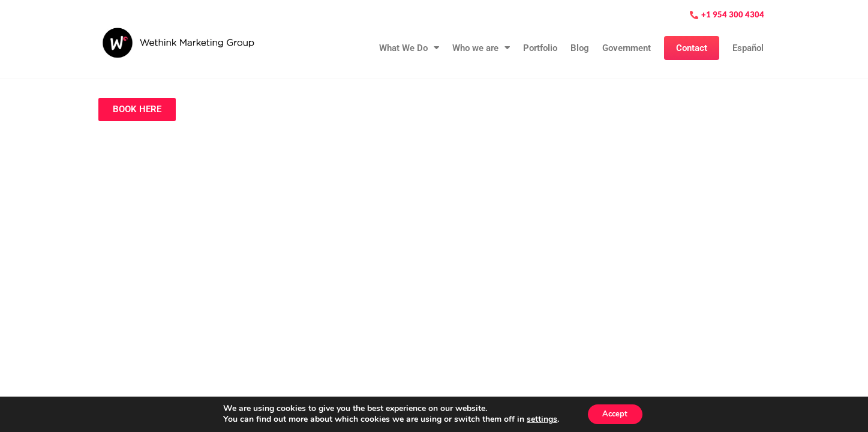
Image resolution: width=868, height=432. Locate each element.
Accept (615, 413)
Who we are (481, 48)
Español (748, 49)
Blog (580, 49)
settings (538, 419)
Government (627, 49)
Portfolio (540, 49)
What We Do (409, 48)
